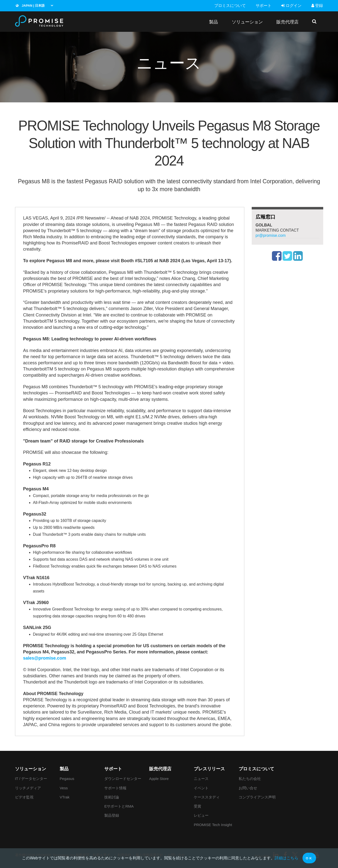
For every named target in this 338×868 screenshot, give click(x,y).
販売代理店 (287, 22)
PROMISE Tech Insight (213, 825)
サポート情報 (115, 788)
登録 (317, 6)
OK (309, 858)
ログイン (291, 6)
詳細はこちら (286, 858)
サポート (264, 6)
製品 (213, 22)
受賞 (197, 806)
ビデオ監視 (24, 797)
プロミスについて (230, 6)
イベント (201, 788)
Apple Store (159, 779)
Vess (64, 788)
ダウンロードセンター (123, 779)
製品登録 (112, 815)
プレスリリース (209, 769)
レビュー (201, 815)
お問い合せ (248, 788)
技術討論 (112, 797)
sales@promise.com (45, 658)
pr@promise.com (271, 235)
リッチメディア (28, 788)
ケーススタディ (207, 797)
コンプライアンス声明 (257, 797)
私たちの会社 (250, 779)
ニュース (201, 779)
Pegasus (67, 779)
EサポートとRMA (119, 806)
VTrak (65, 797)
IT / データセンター (31, 779)
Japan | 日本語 (30, 6)
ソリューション (247, 22)
